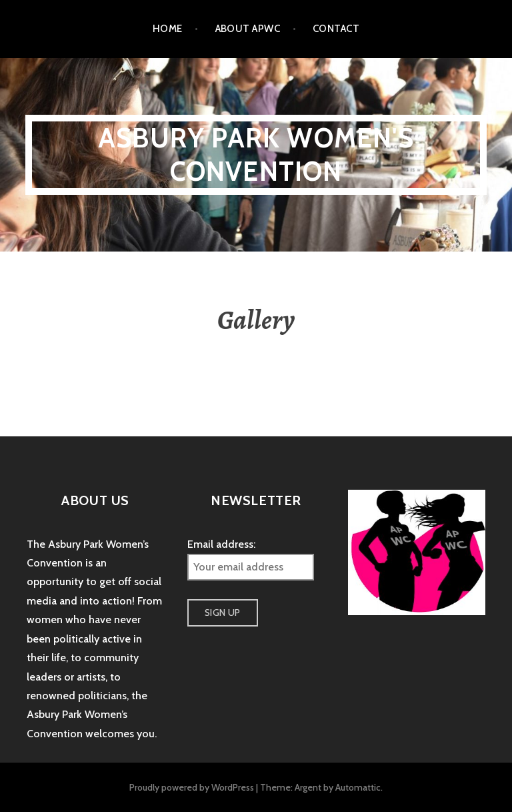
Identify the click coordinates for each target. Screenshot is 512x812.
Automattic (358, 787)
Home (168, 29)
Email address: (221, 544)
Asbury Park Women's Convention (256, 154)
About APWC (248, 29)
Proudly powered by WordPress (192, 787)
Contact (336, 29)
